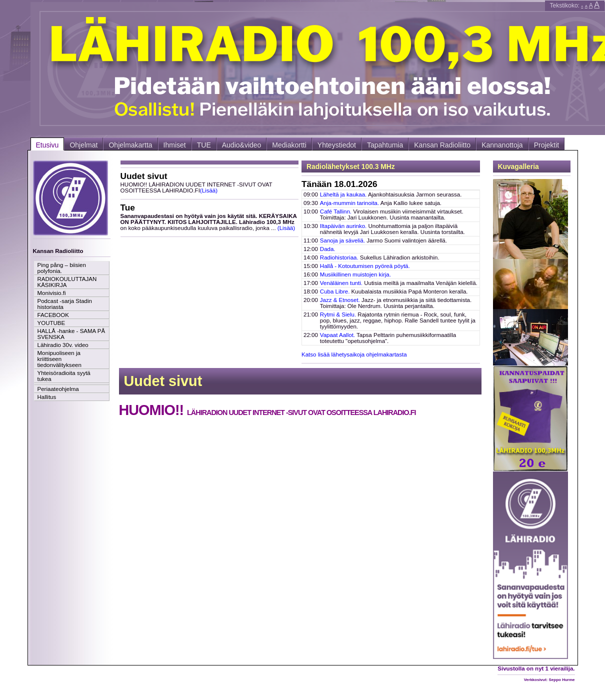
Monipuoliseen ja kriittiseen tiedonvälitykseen (59, 359)
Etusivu (47, 145)
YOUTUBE (51, 323)
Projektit (547, 145)
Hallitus (47, 397)
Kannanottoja (502, 145)
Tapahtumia (385, 145)
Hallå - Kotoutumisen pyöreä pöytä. (365, 266)
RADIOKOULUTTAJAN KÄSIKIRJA (67, 282)
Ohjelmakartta (130, 145)
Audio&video (242, 145)
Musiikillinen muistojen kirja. (355, 274)
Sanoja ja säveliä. (342, 240)
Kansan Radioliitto (442, 145)
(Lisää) (209, 190)
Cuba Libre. (335, 291)
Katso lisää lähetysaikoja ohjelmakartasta (354, 354)
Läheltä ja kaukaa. (343, 194)
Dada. (328, 249)
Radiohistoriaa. (339, 257)
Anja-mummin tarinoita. (349, 203)
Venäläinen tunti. (341, 283)
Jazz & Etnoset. (340, 300)
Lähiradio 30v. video (63, 345)
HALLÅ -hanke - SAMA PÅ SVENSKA (71, 334)
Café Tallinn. (336, 211)
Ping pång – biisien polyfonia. (62, 268)
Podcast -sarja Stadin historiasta (65, 304)
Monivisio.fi (52, 293)
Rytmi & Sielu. (338, 314)
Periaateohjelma (58, 389)
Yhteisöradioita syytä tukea (64, 376)
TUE (204, 145)
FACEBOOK (53, 315)
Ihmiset (175, 145)
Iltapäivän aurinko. (343, 226)
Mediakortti (289, 145)
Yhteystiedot (337, 145)
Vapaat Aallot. (337, 335)
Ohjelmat (83, 145)
